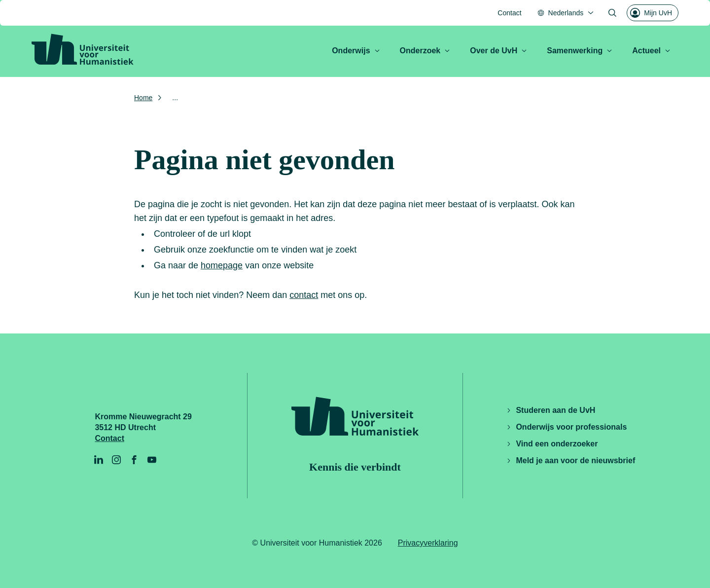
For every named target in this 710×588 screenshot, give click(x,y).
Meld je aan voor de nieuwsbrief (570, 460)
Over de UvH (498, 51)
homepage (222, 265)
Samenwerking (580, 51)
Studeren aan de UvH (550, 410)
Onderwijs (356, 51)
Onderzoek (425, 51)
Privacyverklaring (428, 543)
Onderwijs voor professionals (566, 427)
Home (143, 98)
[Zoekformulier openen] (612, 13)
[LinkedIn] (99, 460)
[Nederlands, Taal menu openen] (566, 13)
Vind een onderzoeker (552, 444)
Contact (509, 13)
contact (304, 295)
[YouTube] (152, 460)
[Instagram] (116, 460)
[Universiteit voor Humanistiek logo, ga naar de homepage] (83, 49)
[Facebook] (134, 460)
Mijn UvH (651, 13)
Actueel (651, 51)
